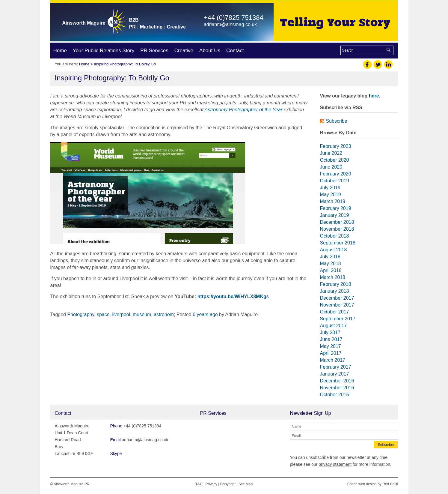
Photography (81, 314)
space (103, 314)
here (374, 96)
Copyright (228, 484)
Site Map (246, 484)
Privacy (211, 484)
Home (60, 51)
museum (142, 314)
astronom (164, 314)
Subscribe (337, 121)
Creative (184, 51)
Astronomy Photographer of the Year (243, 110)
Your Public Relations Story (104, 51)
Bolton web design (362, 484)
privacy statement (335, 464)
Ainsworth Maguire (84, 23)
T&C (199, 484)
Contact (235, 51)
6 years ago (205, 314)
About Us (210, 51)
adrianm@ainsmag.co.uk (230, 24)
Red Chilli (390, 484)
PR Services (154, 51)
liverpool (121, 314)
